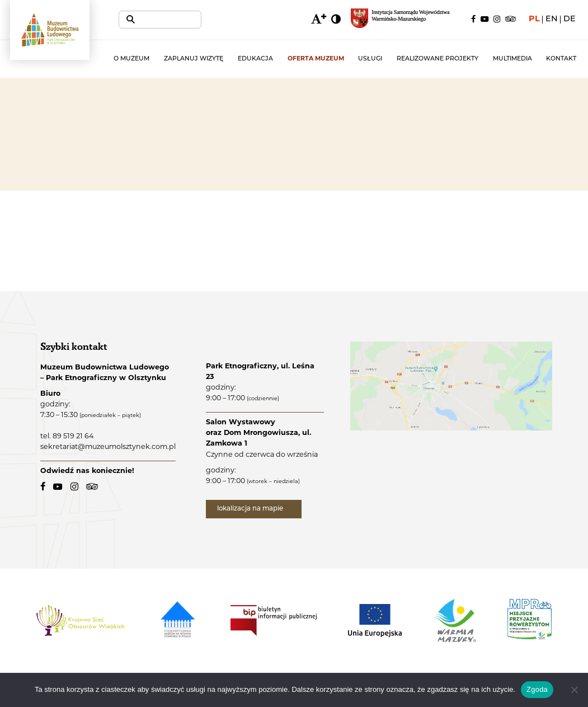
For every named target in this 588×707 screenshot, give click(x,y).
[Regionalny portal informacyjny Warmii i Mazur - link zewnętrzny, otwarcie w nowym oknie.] (406, 19)
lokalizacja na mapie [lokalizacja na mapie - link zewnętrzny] (255, 510)
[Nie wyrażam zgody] (574, 690)
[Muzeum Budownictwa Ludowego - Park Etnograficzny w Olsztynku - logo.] (60, 38)
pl (534, 20)
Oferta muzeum (328, 59)
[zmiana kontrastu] (336, 20)
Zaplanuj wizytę (211, 59)
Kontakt (561, 59)
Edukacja (271, 59)
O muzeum (153, 59)
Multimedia (515, 59)
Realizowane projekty (444, 59)
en (552, 20)
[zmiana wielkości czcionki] (318, 20)
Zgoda (537, 689)
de (570, 20)
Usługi (379, 59)
